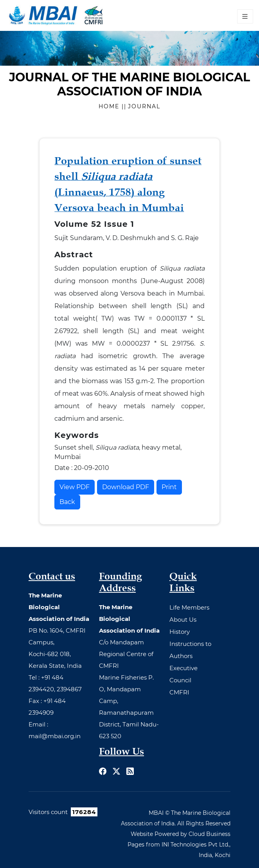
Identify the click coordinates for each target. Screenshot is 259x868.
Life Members (189, 607)
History (180, 632)
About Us (183, 620)
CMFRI (179, 692)
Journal (144, 106)
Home (110, 106)
